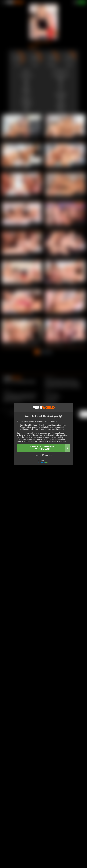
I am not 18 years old (43, 455)
